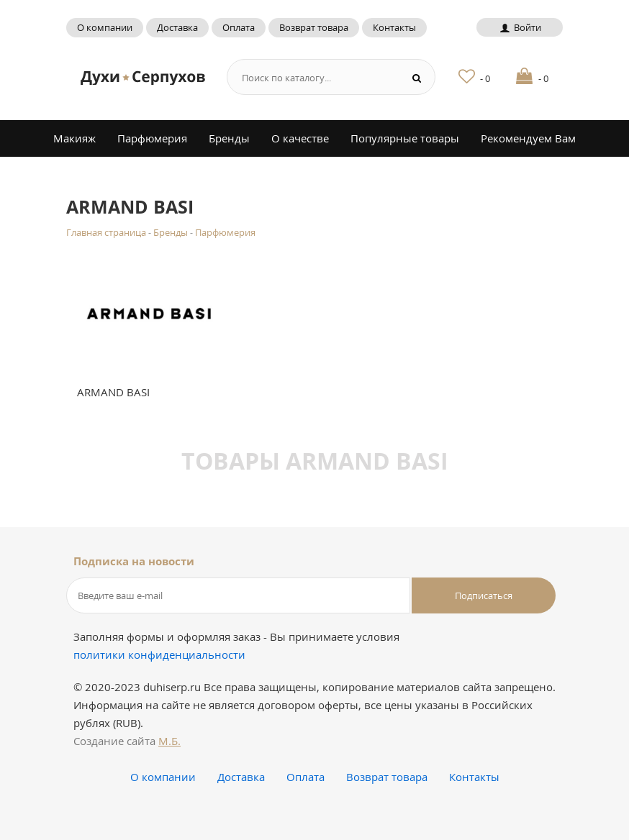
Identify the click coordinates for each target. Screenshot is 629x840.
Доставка (177, 27)
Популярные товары (405, 138)
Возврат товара (314, 27)
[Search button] (417, 77)
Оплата (239, 27)
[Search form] (309, 77)
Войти (519, 27)
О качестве (300, 138)
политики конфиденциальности (159, 654)
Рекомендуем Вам (528, 138)
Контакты (394, 27)
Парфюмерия (152, 138)
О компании (105, 27)
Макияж (74, 138)
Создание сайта (127, 741)
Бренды (229, 138)
